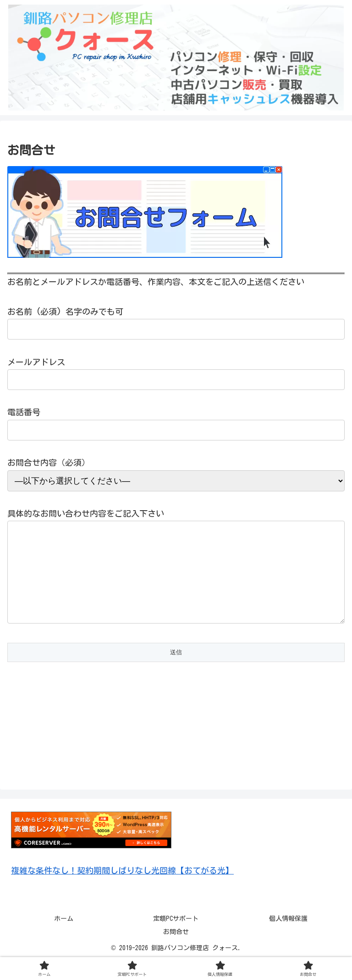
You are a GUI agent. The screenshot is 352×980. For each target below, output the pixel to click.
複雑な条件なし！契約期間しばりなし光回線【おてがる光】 (122, 889)
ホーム (64, 937)
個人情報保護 (288, 937)
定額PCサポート (176, 937)
